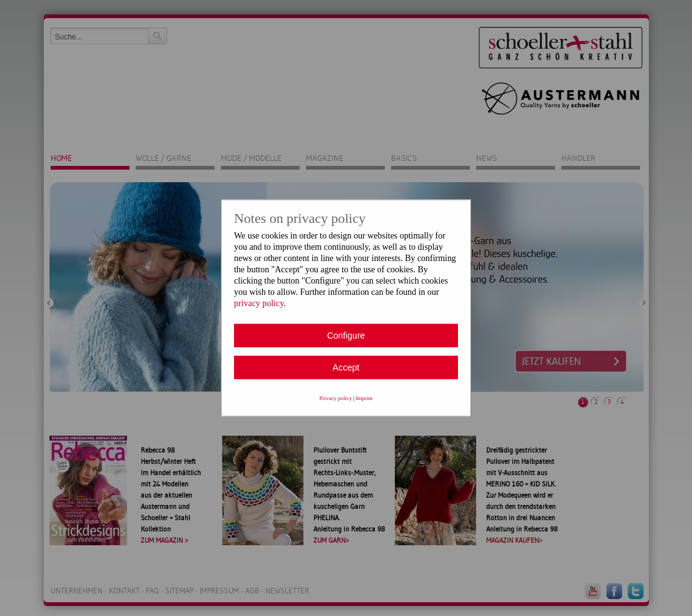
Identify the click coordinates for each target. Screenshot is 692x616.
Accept (346, 367)
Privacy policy (336, 398)
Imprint (364, 398)
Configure (346, 336)
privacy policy (259, 303)
